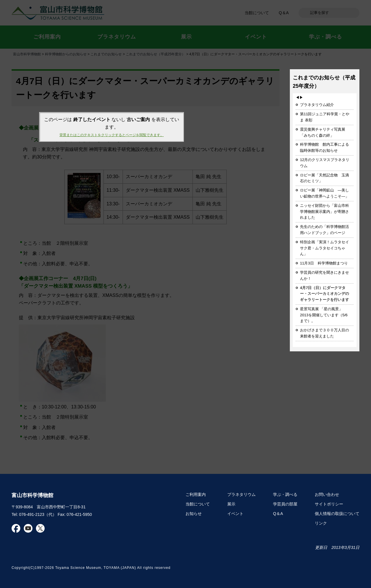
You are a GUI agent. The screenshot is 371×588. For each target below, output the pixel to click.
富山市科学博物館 (32, 495)
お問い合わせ (327, 494)
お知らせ (194, 514)
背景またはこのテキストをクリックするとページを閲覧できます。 (112, 135)
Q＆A (278, 514)
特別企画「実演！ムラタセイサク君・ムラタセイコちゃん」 (324, 248)
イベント (235, 514)
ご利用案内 (196, 494)
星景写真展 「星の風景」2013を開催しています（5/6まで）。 (324, 315)
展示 (231, 504)
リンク (321, 523)
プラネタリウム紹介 (317, 105)
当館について (198, 504)
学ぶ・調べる (285, 494)
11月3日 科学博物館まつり (324, 263)
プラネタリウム (241, 494)
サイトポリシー (329, 504)
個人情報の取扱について (337, 514)
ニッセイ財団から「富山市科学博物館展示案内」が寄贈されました (324, 212)
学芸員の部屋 (285, 504)
